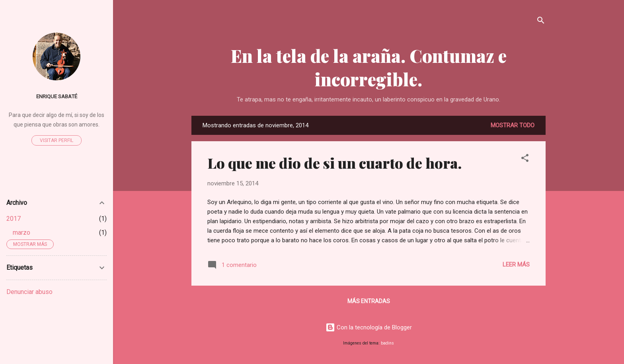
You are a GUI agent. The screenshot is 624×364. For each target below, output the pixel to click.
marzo (21, 233)
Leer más (516, 265)
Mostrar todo (513, 125)
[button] (525, 159)
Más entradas (369, 301)
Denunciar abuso (29, 292)
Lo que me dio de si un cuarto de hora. (334, 163)
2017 (14, 219)
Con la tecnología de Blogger (369, 327)
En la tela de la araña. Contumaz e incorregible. (369, 67)
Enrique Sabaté (57, 96)
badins (387, 343)
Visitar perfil (57, 140)
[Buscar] (541, 22)
